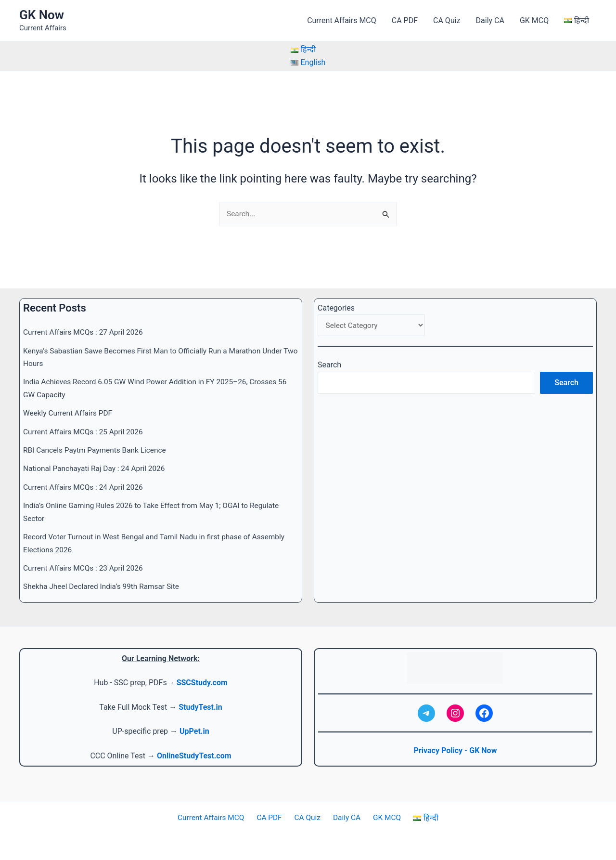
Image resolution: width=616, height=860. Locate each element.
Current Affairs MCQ (342, 20)
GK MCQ (534, 20)
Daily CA (490, 20)
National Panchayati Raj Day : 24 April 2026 (97, 469)
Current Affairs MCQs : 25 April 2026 (85, 432)
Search (329, 366)
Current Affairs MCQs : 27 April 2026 (85, 332)
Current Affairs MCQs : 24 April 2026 (85, 487)
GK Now (42, 15)
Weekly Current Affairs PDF (69, 413)
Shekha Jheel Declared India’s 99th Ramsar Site (104, 587)
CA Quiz (447, 20)
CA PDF (405, 20)
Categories (336, 308)
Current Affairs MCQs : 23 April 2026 (85, 568)
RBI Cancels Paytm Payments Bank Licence (97, 450)
